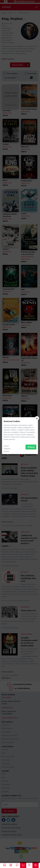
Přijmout (31, 447)
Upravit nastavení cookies (7, 448)
